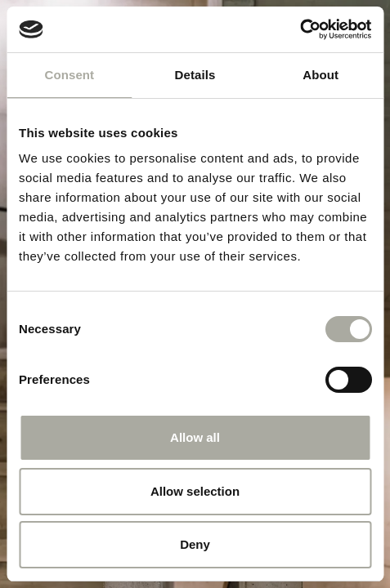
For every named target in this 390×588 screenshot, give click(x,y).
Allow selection (195, 491)
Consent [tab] (69, 75)
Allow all (195, 437)
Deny (195, 544)
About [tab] (321, 75)
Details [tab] (195, 75)
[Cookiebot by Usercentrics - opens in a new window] (300, 29)
